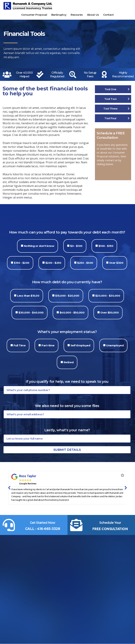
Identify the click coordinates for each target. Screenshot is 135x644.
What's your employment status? (67, 332)
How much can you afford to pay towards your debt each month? (67, 232)
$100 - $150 (106, 246)
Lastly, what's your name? (67, 430)
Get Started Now (43, 523)
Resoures (77, 15)
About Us (93, 15)
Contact (108, 15)
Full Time (20, 345)
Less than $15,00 (28, 296)
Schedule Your (110, 523)
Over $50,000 (110, 313)
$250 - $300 (85, 263)
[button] (9, 488)
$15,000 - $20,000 (67, 296)
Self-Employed (80, 345)
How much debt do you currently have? (67, 282)
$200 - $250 (53, 263)
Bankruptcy (59, 15)
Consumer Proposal (34, 15)
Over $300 (116, 263)
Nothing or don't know (39, 246)
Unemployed (115, 345)
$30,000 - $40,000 (31, 313)
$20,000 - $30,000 (108, 296)
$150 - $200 (22, 263)
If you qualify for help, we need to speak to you (67, 382)
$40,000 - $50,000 (72, 313)
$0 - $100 (76, 246)
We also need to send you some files (67, 406)
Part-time (48, 345)
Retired (69, 362)
